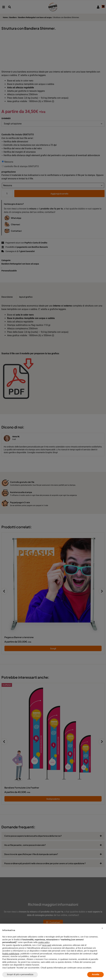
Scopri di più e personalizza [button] (20, 974)
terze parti (47, 945)
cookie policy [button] (44, 942)
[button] (102, 928)
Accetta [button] (95, 974)
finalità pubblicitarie (11, 954)
